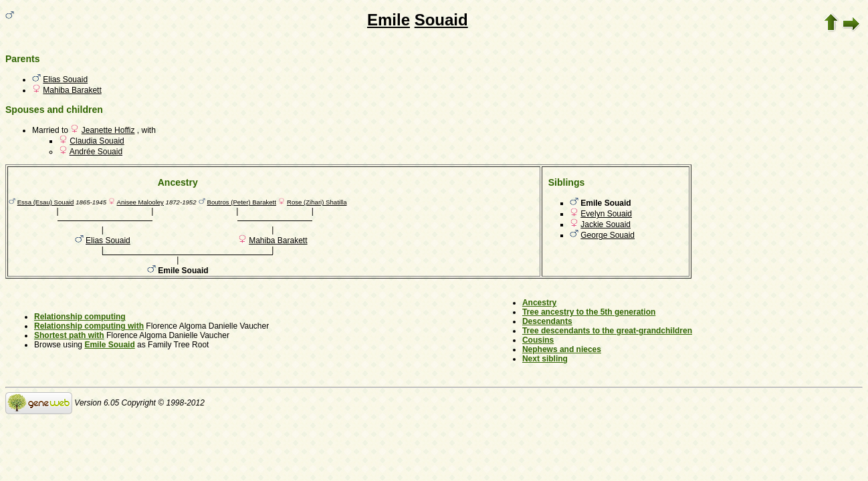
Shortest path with (69, 335)
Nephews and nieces (562, 349)
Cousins (538, 340)
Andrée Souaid (96, 152)
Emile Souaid (109, 345)
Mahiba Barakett (72, 90)
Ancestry (539, 303)
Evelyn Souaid (606, 214)
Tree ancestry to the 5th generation (589, 312)
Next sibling (545, 359)
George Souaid (608, 235)
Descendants (547, 321)
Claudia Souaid (97, 141)
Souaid (441, 20)
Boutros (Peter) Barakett (242, 202)
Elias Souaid (65, 79)
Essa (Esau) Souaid (46, 202)
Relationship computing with (89, 326)
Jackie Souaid (606, 224)
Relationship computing (80, 317)
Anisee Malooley (140, 202)
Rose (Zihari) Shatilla (317, 202)
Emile (389, 20)
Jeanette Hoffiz (108, 130)
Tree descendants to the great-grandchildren (607, 331)
